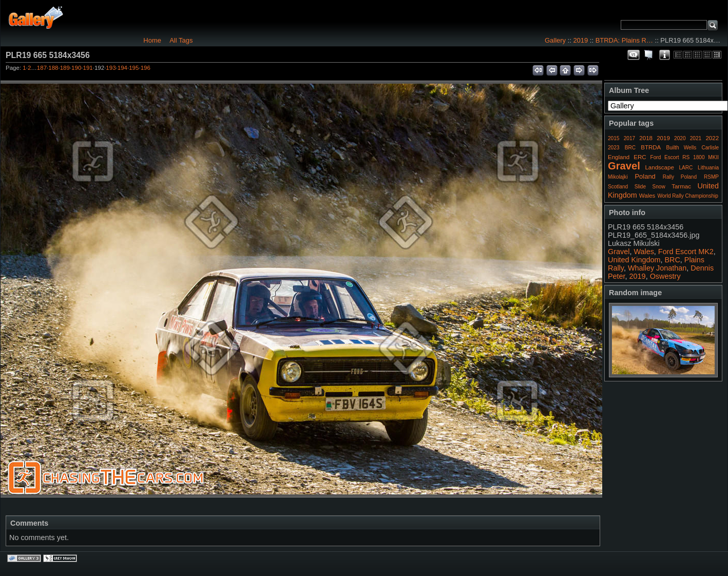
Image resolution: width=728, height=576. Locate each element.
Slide (640, 187)
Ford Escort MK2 (686, 252)
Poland (645, 176)
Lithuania (708, 168)
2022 (712, 138)
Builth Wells (681, 148)
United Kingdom (634, 260)
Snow (659, 187)
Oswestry (665, 276)
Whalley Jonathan (657, 268)
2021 (696, 138)
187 (42, 68)
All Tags (181, 40)
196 (146, 68)
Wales (647, 196)
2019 (580, 40)
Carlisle (710, 148)
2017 (629, 138)
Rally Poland (680, 177)
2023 (614, 148)
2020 (680, 138)
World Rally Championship (688, 196)
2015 (614, 138)
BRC (630, 148)
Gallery (555, 40)
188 (53, 68)
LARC (686, 168)
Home (152, 40)
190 (76, 68)
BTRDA (651, 147)
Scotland (618, 187)
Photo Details (664, 55)
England (619, 157)
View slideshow (649, 55)
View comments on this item (634, 55)
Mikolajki (618, 177)
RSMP (711, 177)
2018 (646, 138)
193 (111, 68)
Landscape (659, 167)
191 (88, 68)
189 (65, 68)
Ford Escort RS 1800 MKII (685, 157)
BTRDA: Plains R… (624, 40)
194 (122, 68)
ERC (640, 157)
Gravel (624, 166)
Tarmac (681, 186)
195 (134, 68)
